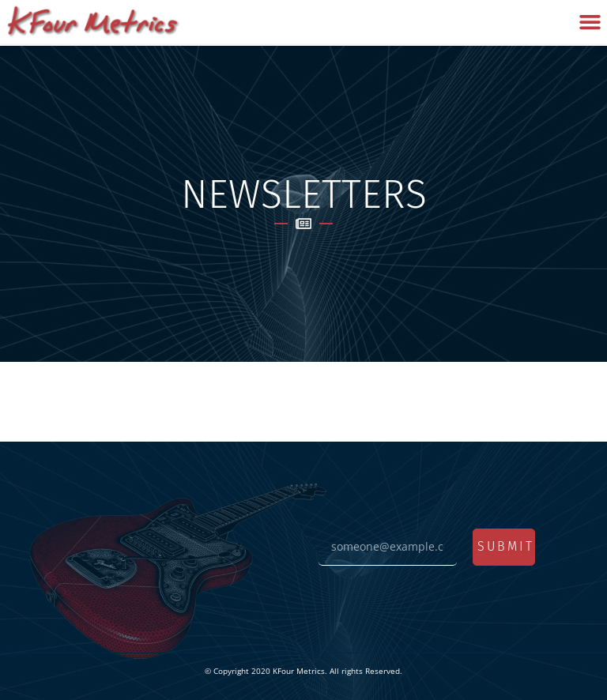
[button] (590, 22)
